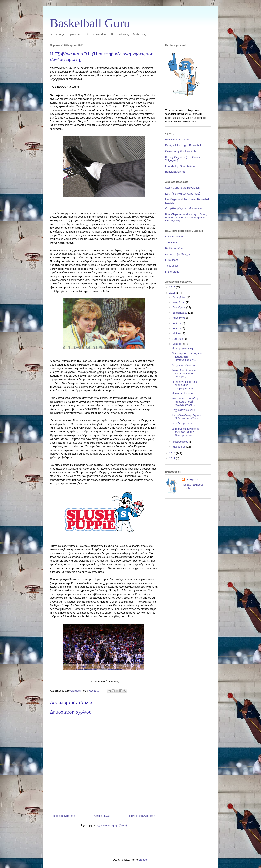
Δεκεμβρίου (180, 297)
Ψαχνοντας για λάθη (184, 410)
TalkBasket (172, 266)
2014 (173, 453)
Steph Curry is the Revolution (182, 188)
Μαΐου (176, 333)
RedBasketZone (175, 248)
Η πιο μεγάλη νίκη (182, 348)
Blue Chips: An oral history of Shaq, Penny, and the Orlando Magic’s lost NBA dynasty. (186, 217)
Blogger (143, 860)
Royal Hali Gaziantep (178, 139)
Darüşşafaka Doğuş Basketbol (183, 145)
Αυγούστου (179, 318)
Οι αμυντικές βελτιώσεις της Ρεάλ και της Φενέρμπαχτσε (186, 432)
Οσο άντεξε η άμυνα (184, 423)
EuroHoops (172, 260)
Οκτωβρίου (179, 307)
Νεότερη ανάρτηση (64, 816)
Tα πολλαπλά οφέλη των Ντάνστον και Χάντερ (186, 417)
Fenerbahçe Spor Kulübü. (180, 166)
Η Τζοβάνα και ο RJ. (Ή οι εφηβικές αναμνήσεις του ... (185, 385)
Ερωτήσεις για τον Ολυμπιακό (183, 194)
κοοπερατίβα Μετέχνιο (178, 254)
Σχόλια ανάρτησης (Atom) (112, 825)
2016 (173, 287)
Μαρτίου (178, 344)
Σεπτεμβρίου (180, 313)
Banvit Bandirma (175, 172)
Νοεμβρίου (179, 302)
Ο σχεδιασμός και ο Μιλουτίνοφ (184, 208)
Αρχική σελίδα (102, 816)
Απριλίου (178, 339)
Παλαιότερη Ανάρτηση (142, 816)
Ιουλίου (177, 323)
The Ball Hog (173, 242)
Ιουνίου (177, 328)
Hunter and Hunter (183, 393)
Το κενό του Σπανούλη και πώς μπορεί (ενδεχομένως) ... (185, 402)
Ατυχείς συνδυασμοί (183, 365)
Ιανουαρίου (179, 447)
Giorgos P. (192, 479)
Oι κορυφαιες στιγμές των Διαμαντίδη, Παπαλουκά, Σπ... (187, 357)
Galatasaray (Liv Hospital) (180, 151)
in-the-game (172, 272)
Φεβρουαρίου (181, 442)
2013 (173, 458)
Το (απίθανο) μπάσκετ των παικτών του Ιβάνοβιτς (185, 373)
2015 (173, 293)
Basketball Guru (90, 23)
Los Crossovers (174, 237)
